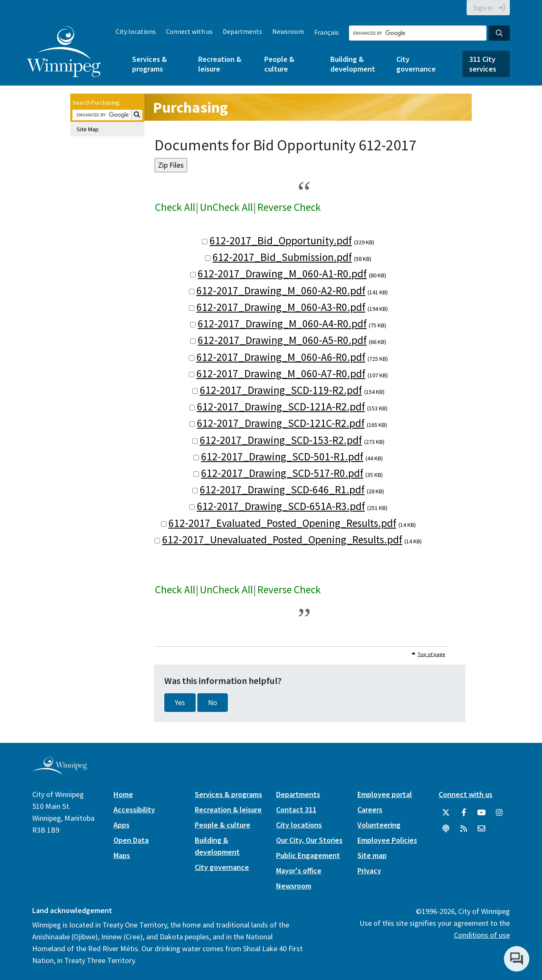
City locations (136, 31)
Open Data (131, 840)
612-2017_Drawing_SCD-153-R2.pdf (281, 440)
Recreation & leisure (220, 64)
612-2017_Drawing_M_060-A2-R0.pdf (281, 291)
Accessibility (134, 810)
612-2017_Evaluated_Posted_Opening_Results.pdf (282, 523)
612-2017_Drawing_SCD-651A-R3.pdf (281, 506)
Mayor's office (299, 871)
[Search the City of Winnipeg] (418, 33)
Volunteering (379, 825)
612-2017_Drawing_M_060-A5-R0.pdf (282, 340)
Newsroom (288, 31)
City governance (416, 64)
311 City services (483, 64)
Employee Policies (387, 840)
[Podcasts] (446, 829)
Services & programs (149, 64)
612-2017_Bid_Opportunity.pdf (281, 241)
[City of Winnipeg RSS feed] (464, 829)
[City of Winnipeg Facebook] (464, 813)
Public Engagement (308, 855)
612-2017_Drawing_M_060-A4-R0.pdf (282, 324)
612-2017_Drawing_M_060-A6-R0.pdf (281, 357)
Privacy (369, 871)
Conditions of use (482, 935)
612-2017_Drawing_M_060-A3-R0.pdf (281, 307)
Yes (180, 703)
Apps (122, 825)
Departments (242, 31)
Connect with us (189, 31)
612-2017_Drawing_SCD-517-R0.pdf (282, 473)
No (213, 703)
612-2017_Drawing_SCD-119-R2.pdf (281, 390)
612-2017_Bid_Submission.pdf (282, 257)
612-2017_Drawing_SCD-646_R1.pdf (282, 490)
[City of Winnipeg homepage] (59, 772)
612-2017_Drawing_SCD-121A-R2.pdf (281, 407)
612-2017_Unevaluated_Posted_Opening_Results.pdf (282, 540)
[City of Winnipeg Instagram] (499, 813)
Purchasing (190, 107)
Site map (372, 855)
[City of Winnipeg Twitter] (446, 813)
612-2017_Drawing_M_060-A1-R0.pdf (282, 274)
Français (326, 32)
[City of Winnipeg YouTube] (481, 813)
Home (123, 794)
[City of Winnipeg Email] (481, 829)
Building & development (353, 64)
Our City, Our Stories (309, 840)
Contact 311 (296, 810)
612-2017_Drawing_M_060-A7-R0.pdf (281, 374)
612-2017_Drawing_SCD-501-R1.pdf (282, 457)
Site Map (88, 129)
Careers (370, 810)
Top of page (431, 654)
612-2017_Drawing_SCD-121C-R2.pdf (281, 423)
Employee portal (385, 794)
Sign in (483, 8)
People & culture (279, 64)
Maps (122, 855)
